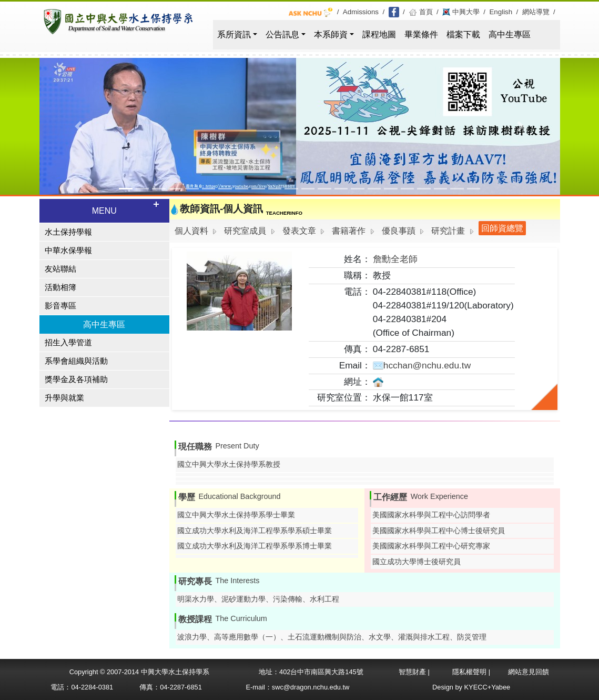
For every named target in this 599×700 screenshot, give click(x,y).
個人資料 (191, 231)
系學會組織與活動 (76, 361)
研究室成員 (245, 231)
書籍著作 (349, 231)
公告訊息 (282, 34)
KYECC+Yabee (488, 687)
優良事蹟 (399, 231)
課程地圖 (379, 34)
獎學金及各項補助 (76, 379)
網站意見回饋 (529, 672)
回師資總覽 (502, 228)
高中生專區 (510, 34)
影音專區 (60, 306)
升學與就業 (64, 398)
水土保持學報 (68, 232)
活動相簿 (60, 287)
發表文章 (299, 231)
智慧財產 (413, 672)
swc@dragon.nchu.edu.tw (311, 687)
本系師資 (331, 34)
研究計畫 (448, 231)
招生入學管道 (68, 343)
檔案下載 (463, 34)
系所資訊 (234, 34)
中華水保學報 (68, 251)
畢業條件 (421, 34)
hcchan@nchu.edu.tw (422, 365)
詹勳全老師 (395, 259)
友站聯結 (60, 269)
